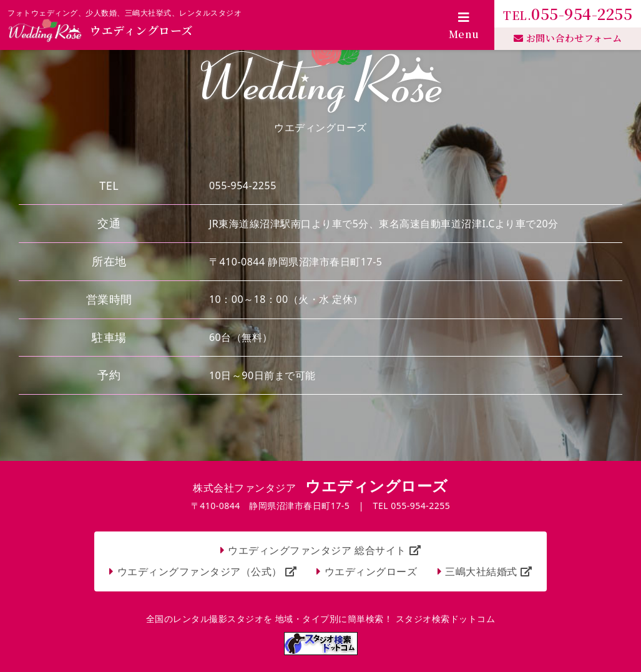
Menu (464, 26)
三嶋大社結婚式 (488, 571)
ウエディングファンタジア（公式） (207, 571)
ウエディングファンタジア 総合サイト (324, 550)
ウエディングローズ (371, 571)
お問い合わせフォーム (568, 38)
